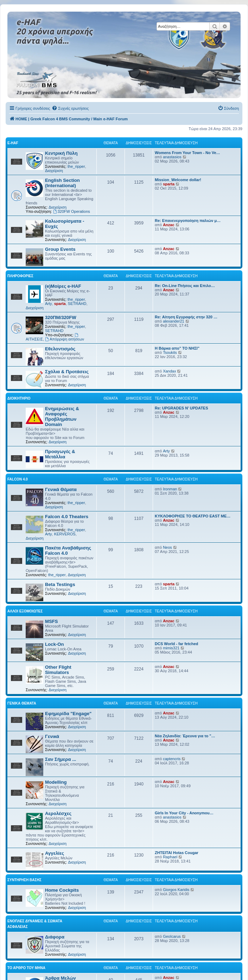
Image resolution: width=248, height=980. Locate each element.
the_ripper (76, 166)
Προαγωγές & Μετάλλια (60, 454)
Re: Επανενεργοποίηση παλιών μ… (188, 221)
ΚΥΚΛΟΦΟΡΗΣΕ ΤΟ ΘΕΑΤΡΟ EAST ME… (193, 516)
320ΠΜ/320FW (61, 317)
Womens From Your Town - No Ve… (187, 153)
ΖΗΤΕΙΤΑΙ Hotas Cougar (177, 853)
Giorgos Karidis (176, 890)
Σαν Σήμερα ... (61, 759)
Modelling (56, 782)
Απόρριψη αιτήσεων (65, 339)
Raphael (170, 857)
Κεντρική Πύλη (61, 153)
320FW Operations (72, 211)
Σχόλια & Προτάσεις (67, 372)
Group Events (60, 249)
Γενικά (52, 736)
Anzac (168, 225)
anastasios (172, 157)
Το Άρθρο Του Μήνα (26, 968)
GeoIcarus (172, 936)
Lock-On (54, 644)
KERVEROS (65, 534)
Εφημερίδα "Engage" (68, 714)
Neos (167, 547)
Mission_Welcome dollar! (178, 180)
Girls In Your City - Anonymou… (184, 813)
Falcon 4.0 (18, 479)
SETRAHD (77, 304)
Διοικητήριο (19, 398)
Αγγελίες (55, 853)
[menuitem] (70, 108)
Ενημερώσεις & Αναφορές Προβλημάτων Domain (62, 416)
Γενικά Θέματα (61, 489)
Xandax (169, 371)
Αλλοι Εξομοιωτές (25, 611)
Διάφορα (55, 937)
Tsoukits (170, 352)
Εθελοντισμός (60, 349)
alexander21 (174, 321)
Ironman (170, 489)
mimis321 (171, 648)
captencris (172, 759)
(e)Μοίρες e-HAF (63, 286)
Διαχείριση (54, 171)
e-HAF (13, 143)
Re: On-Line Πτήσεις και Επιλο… (185, 286)
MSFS (52, 621)
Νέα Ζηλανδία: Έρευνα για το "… (185, 736)
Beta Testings (60, 584)
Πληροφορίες (20, 276)
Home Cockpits (62, 890)
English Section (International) (62, 183)
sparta (169, 184)
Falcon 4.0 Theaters (67, 517)
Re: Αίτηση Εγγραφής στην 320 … (186, 317)
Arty (49, 304)
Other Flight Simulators (58, 670)
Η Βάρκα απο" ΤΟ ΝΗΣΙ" (177, 348)
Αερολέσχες (58, 813)
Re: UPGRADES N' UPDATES (182, 408)
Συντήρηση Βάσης (24, 880)
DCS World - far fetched (176, 644)
